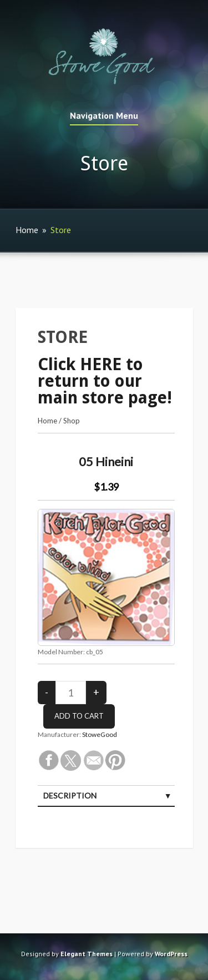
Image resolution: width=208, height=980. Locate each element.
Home (27, 230)
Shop (72, 421)
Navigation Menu (104, 116)
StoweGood (100, 734)
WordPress (171, 954)
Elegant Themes (87, 954)
